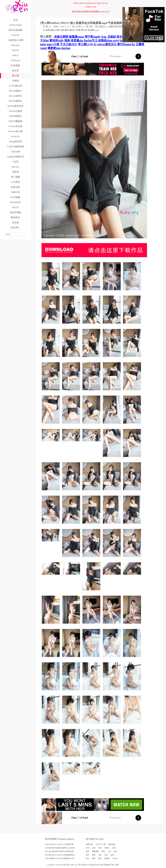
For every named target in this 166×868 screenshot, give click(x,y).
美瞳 (78, 30)
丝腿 (62, 30)
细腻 (111, 27)
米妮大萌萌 (61, 37)
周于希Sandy (93, 37)
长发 (88, 848)
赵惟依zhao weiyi (109, 40)
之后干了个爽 (100, 844)
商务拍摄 (112, 844)
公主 (109, 851)
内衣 (114, 848)
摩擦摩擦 (95, 851)
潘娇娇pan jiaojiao (59, 48)
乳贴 (116, 27)
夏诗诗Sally (57, 40)
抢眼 (94, 858)
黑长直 (84, 30)
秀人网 (89, 27)
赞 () (47, 27)
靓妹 (67, 30)
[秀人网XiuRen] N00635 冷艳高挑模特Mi (60, 855)
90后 (106, 855)
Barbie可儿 (91, 40)
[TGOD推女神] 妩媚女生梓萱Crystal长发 (60, 848)
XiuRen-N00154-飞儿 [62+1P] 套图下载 (59, 844)
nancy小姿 (53, 44)
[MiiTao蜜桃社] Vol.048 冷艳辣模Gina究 (60, 858)
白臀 (57, 30)
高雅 (48, 30)
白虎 (94, 848)
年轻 (100, 848)
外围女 (107, 848)
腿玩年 (73, 30)
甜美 (120, 27)
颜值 (52, 30)
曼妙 (100, 858)
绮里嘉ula (77, 40)
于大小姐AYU (69, 44)
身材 (112, 855)
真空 (88, 855)
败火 (116, 851)
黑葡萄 (107, 858)
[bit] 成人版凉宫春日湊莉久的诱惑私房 (59, 851)
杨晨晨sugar (93, 30)
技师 (88, 851)
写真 (100, 855)
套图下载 (89, 844)
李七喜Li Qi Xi (87, 44)
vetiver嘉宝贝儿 (107, 44)
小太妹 (115, 858)
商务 (103, 851)
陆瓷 (67, 40)
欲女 (88, 858)
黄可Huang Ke (126, 44)
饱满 (94, 855)
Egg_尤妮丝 (109, 37)
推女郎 (93, 865)
